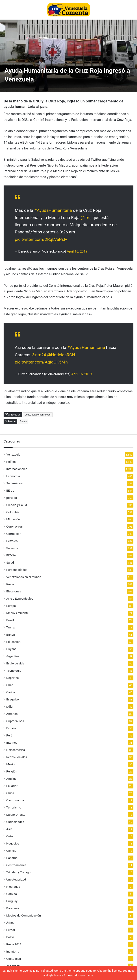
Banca (11, 635)
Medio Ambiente (17, 613)
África (10, 923)
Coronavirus (14, 526)
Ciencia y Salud (17, 505)
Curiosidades (15, 822)
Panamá (12, 858)
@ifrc (86, 218)
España (11, 728)
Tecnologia (14, 671)
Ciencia (11, 851)
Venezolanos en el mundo (24, 577)
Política (11, 462)
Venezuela (13, 454)
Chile (10, 685)
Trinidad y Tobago (18, 872)
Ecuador (12, 786)
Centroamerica (16, 865)
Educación (13, 642)
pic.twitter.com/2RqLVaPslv (41, 239)
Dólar (10, 707)
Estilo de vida (15, 663)
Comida (12, 894)
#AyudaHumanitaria (53, 210)
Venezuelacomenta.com (38, 415)
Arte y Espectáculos (20, 598)
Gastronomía (15, 800)
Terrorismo (14, 807)
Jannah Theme (12, 971)
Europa (11, 606)
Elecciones (14, 591)
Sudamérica (14, 483)
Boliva (10, 937)
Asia (9, 829)
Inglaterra (13, 951)
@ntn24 (39, 355)
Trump (11, 627)
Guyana (11, 649)
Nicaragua (13, 887)
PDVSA (11, 555)
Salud (10, 562)
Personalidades (17, 570)
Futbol (11, 930)
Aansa (23, 421)
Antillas (11, 779)
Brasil (10, 620)
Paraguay (13, 908)
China (10, 793)
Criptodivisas (15, 721)
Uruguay (12, 901)
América (12, 714)
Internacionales (17, 469)
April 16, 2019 (77, 251)
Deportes (12, 678)
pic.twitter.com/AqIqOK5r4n (41, 362)
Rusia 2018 (14, 944)
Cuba (10, 836)
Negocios (13, 843)
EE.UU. (11, 490)
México (11, 764)
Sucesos (12, 548)
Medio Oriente (16, 815)
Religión (12, 771)
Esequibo (13, 699)
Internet (12, 743)
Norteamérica (16, 750)
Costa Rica (14, 959)
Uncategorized (16, 879)
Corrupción (14, 534)
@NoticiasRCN (61, 355)
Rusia (10, 584)
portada (12, 498)
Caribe (11, 692)
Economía (13, 476)
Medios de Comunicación (24, 915)
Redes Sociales (17, 757)
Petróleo (12, 541)
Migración (13, 519)
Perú (9, 735)
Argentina (13, 656)
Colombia (13, 512)
